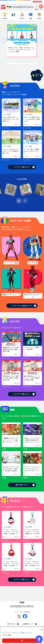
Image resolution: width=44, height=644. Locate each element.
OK (22, 641)
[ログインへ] (41, 6)
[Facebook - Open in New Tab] (25, 616)
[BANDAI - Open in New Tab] (3, 7)
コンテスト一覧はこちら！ (22, 167)
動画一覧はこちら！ (22, 485)
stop (25, 70)
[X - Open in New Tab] (19, 616)
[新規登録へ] (37, 6)
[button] (41, 40)
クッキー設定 (7, 635)
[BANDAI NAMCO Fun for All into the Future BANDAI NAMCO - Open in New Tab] (38, 2)
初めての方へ (12, 624)
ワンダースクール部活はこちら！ (22, 306)
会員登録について (28, 624)
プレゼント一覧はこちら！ (22, 580)
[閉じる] (41, 630)
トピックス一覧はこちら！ (22, 394)
